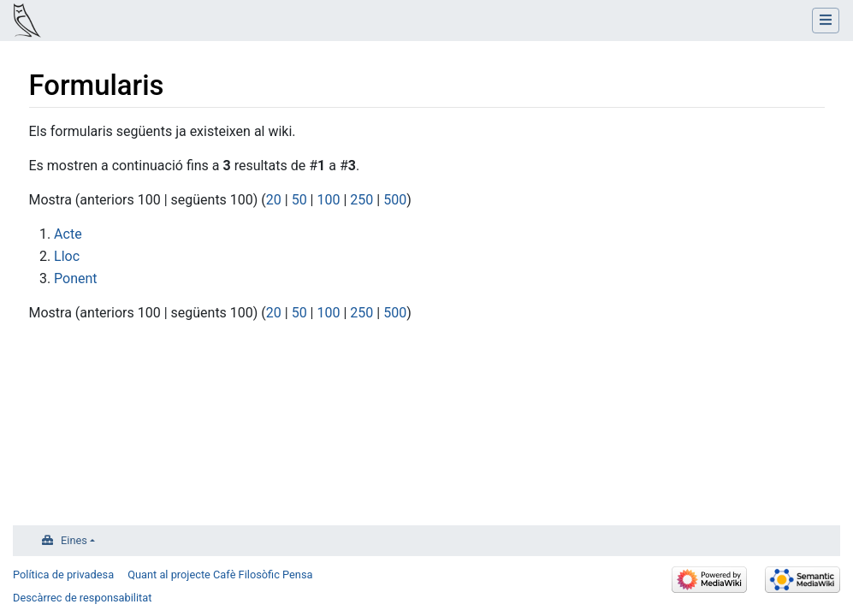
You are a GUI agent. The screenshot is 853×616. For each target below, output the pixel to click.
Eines (74, 540)
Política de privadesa (63, 575)
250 (361, 200)
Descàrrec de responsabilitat (82, 598)
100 (328, 200)
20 (274, 200)
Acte (68, 234)
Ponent (76, 278)
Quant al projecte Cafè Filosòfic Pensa (220, 575)
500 (395, 200)
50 (299, 200)
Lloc (67, 256)
